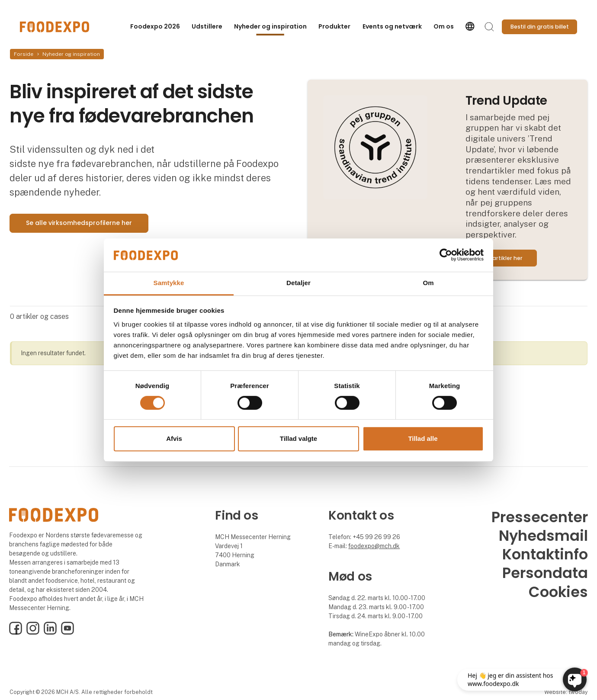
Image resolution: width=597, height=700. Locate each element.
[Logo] (55, 27)
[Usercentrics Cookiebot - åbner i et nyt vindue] (446, 255)
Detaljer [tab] (298, 283)
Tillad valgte (298, 438)
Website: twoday (566, 692)
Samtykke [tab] (169, 283)
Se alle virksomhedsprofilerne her (79, 223)
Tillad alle (423, 438)
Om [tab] (428, 283)
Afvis (174, 438)
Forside (24, 54)
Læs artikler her (501, 258)
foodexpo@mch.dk (374, 546)
